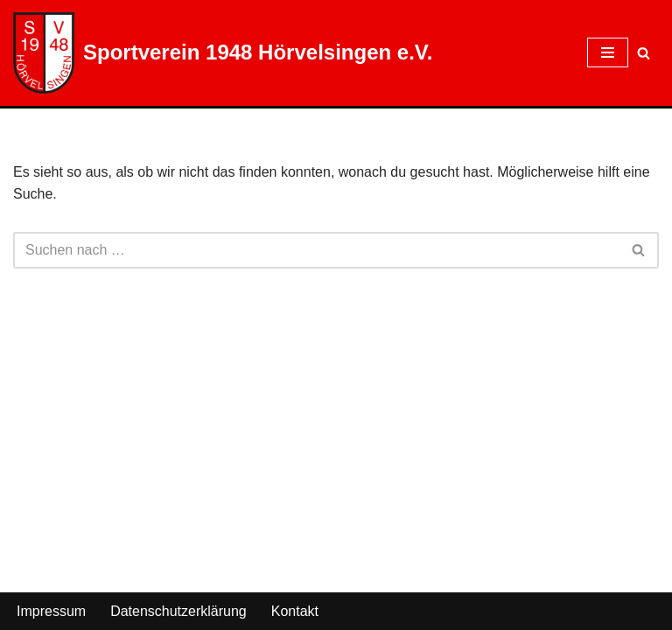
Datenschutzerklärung (178, 611)
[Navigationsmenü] (608, 52)
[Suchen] (644, 53)
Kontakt (295, 611)
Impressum (51, 611)
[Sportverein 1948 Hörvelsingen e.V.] (223, 53)
